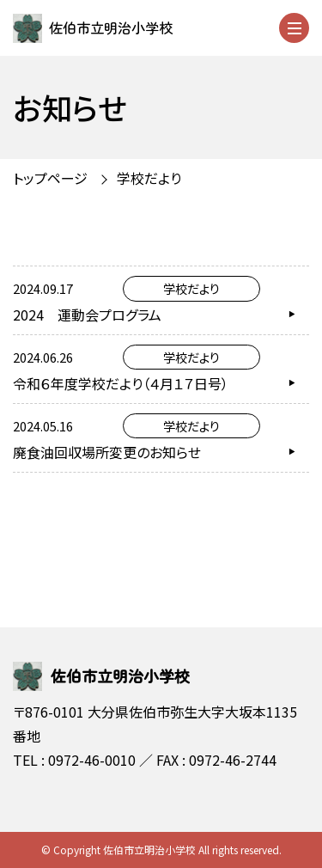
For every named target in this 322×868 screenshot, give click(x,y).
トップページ (50, 178)
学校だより (149, 178)
